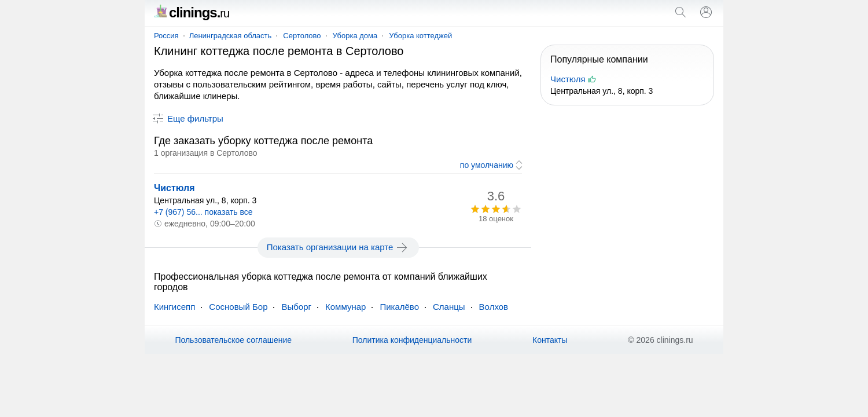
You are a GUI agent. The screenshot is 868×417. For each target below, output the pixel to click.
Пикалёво (399, 307)
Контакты (550, 340)
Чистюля (174, 188)
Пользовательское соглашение (233, 340)
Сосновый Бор (238, 307)
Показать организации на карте (338, 247)
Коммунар (345, 307)
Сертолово (302, 36)
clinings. (192, 12)
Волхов (494, 307)
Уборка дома (355, 36)
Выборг (296, 307)
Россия (166, 36)
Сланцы (449, 307)
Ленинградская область (231, 36)
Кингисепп (174, 307)
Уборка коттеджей (420, 36)
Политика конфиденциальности (412, 340)
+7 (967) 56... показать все (203, 212)
